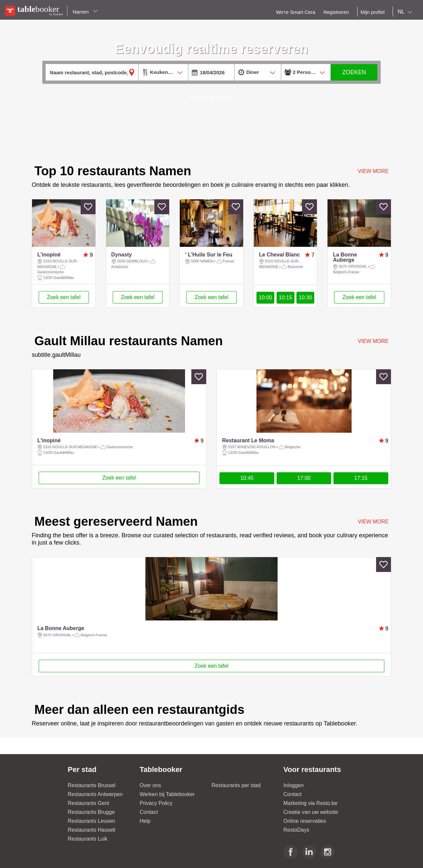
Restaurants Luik (88, 839)
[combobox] (406, 12)
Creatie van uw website (311, 812)
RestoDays (296, 830)
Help (145, 821)
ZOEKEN (354, 72)
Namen (85, 12)
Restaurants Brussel (92, 785)
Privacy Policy (156, 803)
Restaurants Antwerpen (95, 794)
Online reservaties (305, 821)
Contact (149, 812)
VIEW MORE (373, 341)
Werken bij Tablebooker (167, 794)
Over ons (151, 785)
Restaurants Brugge (91, 812)
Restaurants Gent (88, 803)
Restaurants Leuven (91, 821)
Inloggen (294, 785)
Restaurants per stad (236, 785)
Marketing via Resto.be (311, 803)
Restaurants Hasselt (92, 830)
